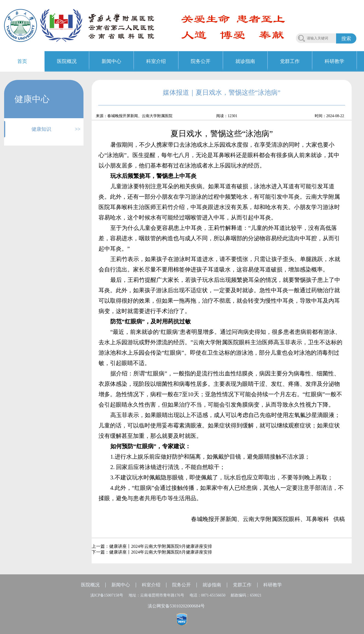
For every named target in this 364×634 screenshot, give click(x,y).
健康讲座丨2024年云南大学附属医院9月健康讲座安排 (161, 546)
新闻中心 (121, 585)
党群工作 (242, 585)
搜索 (346, 39)
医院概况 (90, 585)
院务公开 (181, 585)
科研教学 (273, 585)
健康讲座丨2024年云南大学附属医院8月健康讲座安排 (161, 552)
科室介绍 (151, 585)
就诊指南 (212, 585)
